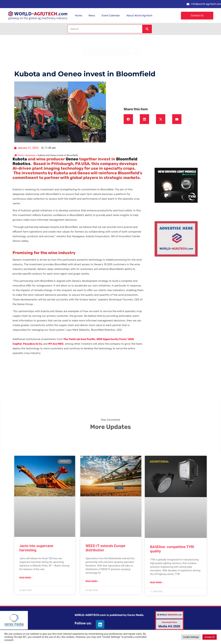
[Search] (147, 29)
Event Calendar (111, 16)
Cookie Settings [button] (191, 637)
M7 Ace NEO (56, 344)
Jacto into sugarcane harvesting (36, 548)
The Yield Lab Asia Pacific (79, 339)
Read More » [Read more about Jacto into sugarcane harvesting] (26, 578)
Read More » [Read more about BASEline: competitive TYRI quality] (156, 583)
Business (31, 155)
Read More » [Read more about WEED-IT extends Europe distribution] (92, 581)
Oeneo (72, 159)
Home (79, 16)
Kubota (20, 159)
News (92, 16)
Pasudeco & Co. (33, 344)
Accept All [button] (210, 637)
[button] (128, 119)
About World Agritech (139, 16)
